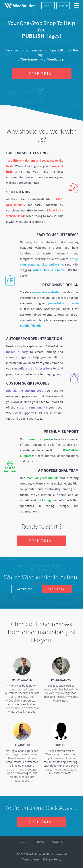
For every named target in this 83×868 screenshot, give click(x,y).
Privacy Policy (52, 859)
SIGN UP (63, 5)
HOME (22, 842)
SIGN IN (48, 5)
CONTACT (59, 842)
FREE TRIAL (41, 73)
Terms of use (30, 859)
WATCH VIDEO (25, 589)
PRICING (39, 842)
